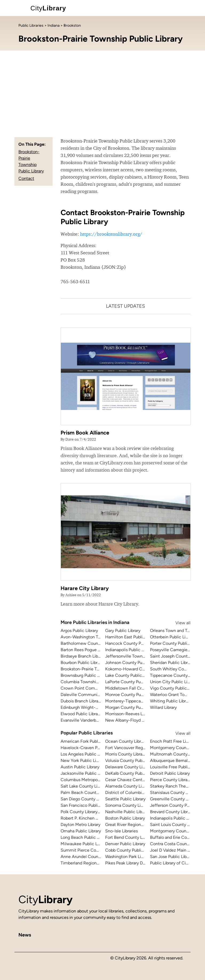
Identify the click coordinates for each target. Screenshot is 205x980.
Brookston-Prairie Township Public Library (100, 669)
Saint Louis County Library (175, 825)
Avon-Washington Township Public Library (100, 637)
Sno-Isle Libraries (121, 831)
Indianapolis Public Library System (137, 650)
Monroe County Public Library (133, 695)
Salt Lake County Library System (92, 786)
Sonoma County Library (128, 805)
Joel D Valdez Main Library (175, 850)
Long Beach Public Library (85, 837)
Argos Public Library (79, 631)
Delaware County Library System (136, 767)
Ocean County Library (126, 741)
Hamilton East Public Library (132, 637)
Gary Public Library (123, 631)
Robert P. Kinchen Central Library (92, 818)
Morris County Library (125, 754)
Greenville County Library (174, 799)
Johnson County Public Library (134, 663)
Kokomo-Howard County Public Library (142, 669)
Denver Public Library (125, 844)
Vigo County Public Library (175, 688)
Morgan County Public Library (133, 707)
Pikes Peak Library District (129, 863)
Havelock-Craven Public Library (90, 748)
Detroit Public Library (170, 773)
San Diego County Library (85, 799)
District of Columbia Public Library (138, 793)
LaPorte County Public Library (133, 682)
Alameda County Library (128, 786)
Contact (26, 178)
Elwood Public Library (81, 714)
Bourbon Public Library (82, 663)
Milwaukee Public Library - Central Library (100, 844)
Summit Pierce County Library (89, 850)
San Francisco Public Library (87, 805)
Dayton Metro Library (80, 825)
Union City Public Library (173, 682)
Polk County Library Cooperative (91, 812)
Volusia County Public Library (133, 760)
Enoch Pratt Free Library (173, 741)
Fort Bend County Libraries (131, 837)
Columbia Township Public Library (93, 682)
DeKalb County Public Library (133, 773)
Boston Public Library (125, 818)
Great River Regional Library (131, 825)
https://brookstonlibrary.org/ (111, 234)
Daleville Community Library (88, 695)
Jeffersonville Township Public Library (141, 656)
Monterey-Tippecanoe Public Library (140, 701)
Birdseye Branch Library (83, 656)
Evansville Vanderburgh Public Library (96, 720)
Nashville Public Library (127, 812)
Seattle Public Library (125, 799)
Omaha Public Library (81, 831)
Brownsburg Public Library (85, 675)
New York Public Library (83, 760)
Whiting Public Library (171, 701)
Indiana (54, 25)
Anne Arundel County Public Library (94, 857)
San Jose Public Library (172, 857)
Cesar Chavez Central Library (133, 780)
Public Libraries (31, 25)
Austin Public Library (80, 767)
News (25, 935)
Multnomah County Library (176, 754)
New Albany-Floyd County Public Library (144, 720)
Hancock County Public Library (135, 643)
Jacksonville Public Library (85, 773)
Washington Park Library (128, 857)
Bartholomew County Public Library (94, 643)
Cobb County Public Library (131, 850)
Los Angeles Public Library (85, 754)
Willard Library (163, 707)
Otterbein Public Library (172, 637)
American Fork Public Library (88, 741)
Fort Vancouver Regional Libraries (137, 748)
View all (178, 623)
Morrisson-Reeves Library (129, 714)
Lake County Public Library (130, 675)
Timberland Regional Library (87, 863)
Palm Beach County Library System (94, 793)
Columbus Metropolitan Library (90, 780)
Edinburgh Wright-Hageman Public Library (101, 707)
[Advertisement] (102, 90)
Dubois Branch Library (81, 701)
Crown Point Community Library (91, 688)
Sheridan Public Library (172, 663)
